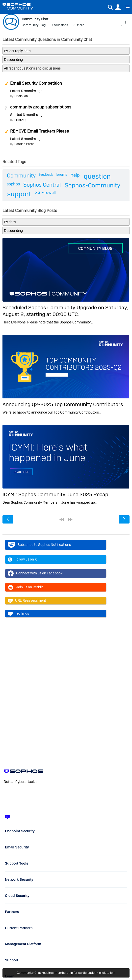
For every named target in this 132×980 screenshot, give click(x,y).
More (81, 25)
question (97, 176)
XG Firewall (45, 192)
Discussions (59, 25)
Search (110, 7)
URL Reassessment (27, 601)
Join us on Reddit (25, 587)
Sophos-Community (92, 185)
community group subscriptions (41, 107)
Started (27, 115)
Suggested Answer (6, 84)
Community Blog (34, 25)
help (75, 175)
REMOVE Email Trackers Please (40, 131)
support (19, 194)
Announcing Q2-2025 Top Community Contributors (63, 404)
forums (61, 175)
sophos (13, 184)
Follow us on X (22, 560)
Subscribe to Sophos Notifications (39, 545)
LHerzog (20, 120)
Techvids (18, 614)
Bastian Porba (24, 144)
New (125, 22)
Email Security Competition (36, 83)
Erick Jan (21, 96)
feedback (46, 175)
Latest (26, 91)
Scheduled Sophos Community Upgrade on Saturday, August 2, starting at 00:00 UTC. (65, 311)
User (118, 7)
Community (21, 175)
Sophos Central (42, 185)
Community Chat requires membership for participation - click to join (66, 973)
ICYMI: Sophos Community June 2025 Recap (55, 494)
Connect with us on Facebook (35, 573)
